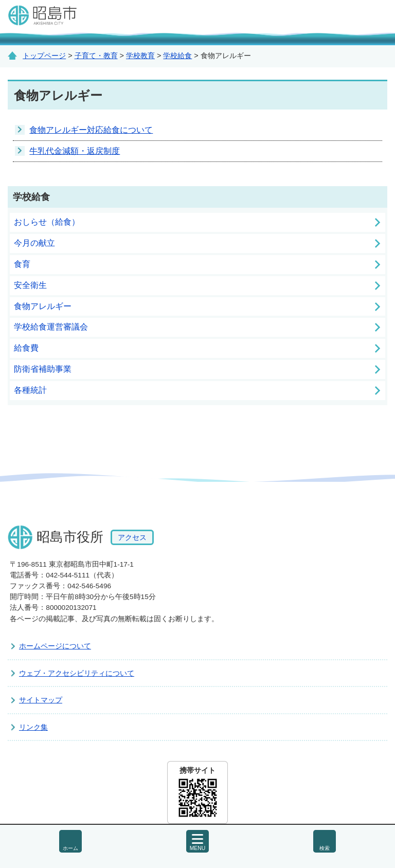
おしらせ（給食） (47, 222)
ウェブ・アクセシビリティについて (77, 673)
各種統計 (30, 390)
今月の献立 (34, 243)
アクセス (132, 537)
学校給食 (177, 56)
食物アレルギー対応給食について (91, 130)
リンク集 (33, 727)
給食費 (26, 348)
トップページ (44, 56)
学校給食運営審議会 (51, 327)
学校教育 (140, 56)
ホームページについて (55, 646)
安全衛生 (30, 285)
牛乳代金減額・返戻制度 (75, 151)
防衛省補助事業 (43, 369)
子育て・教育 (96, 56)
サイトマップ (41, 700)
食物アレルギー (43, 306)
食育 (22, 264)
